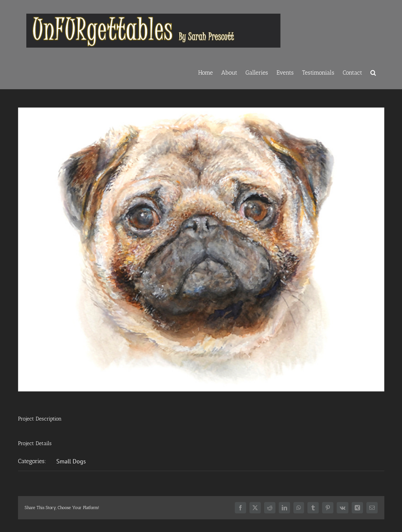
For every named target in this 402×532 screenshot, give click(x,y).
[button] (373, 72)
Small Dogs (71, 461)
